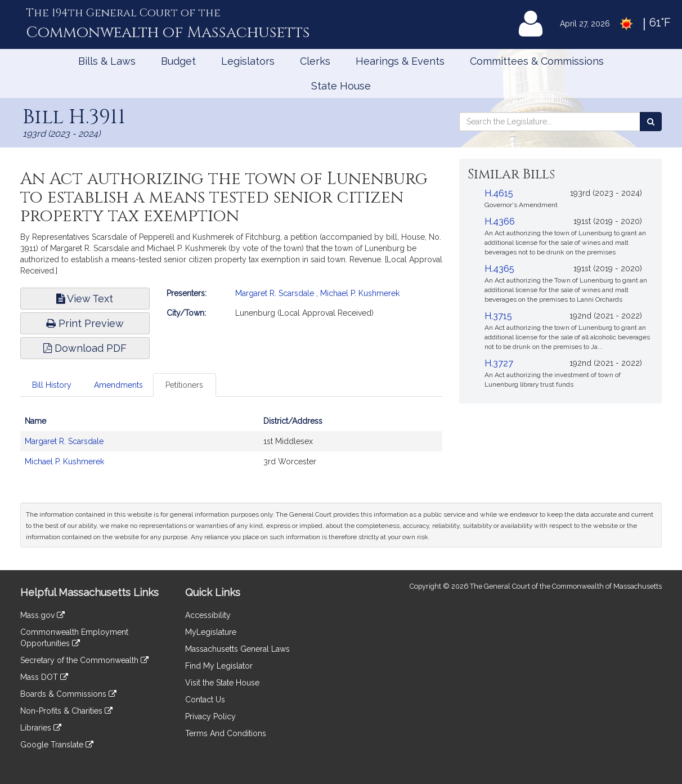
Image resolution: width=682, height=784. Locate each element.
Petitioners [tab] (184, 385)
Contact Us (205, 700)
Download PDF (85, 348)
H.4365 (499, 269)
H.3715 (498, 316)
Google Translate (57, 745)
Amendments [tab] (118, 385)
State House (341, 86)
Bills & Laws (107, 61)
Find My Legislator (219, 666)
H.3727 (499, 363)
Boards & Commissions (68, 694)
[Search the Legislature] (651, 122)
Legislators (248, 61)
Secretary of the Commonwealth (84, 660)
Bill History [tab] (52, 385)
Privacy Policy (210, 716)
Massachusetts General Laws (237, 649)
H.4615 (499, 193)
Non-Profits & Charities (66, 711)
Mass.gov (42, 615)
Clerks (315, 61)
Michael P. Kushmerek (360, 293)
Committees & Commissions (537, 61)
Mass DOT (44, 677)
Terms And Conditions (226, 733)
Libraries (41, 728)
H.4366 (500, 221)
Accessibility (208, 615)
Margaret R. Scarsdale (275, 293)
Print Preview (85, 323)
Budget (178, 61)
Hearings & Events (400, 61)
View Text (85, 299)
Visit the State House (222, 683)
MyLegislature (211, 632)
